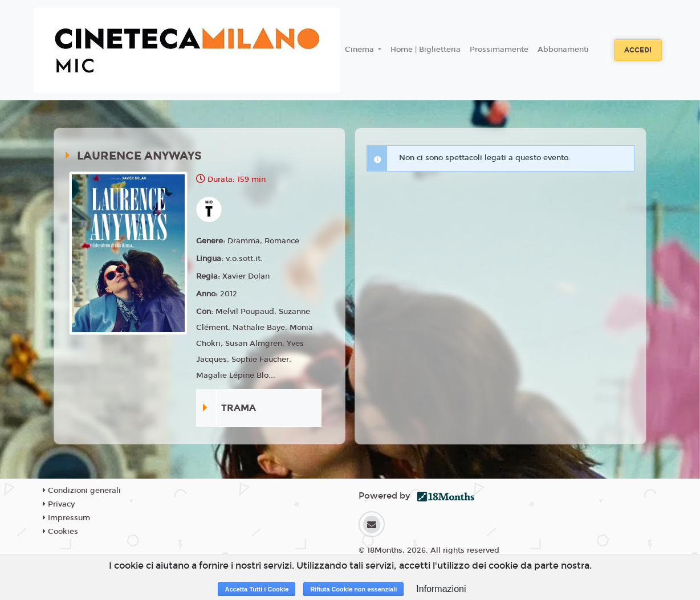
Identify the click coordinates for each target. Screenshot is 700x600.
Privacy (59, 504)
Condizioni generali (82, 491)
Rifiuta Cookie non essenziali (353, 589)
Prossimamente (499, 50)
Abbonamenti (563, 50)
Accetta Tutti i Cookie (257, 589)
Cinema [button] (361, 50)
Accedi (638, 50)
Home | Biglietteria (426, 50)
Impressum (66, 518)
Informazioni (441, 589)
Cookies (60, 532)
